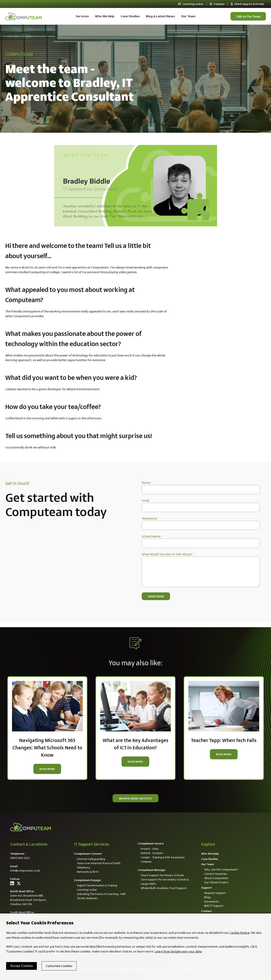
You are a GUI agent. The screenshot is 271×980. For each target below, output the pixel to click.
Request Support (215, 893)
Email (145, 500)
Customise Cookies (59, 966)
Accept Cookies (21, 966)
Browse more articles (135, 798)
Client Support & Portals (247, 4)
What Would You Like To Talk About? (168, 554)
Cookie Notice (240, 933)
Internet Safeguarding (91, 859)
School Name (152, 536)
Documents (211, 901)
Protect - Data (150, 849)
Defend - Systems (152, 853)
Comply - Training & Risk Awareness (163, 857)
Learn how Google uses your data (178, 951)
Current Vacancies (216, 874)
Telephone (150, 518)
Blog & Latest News (160, 16)
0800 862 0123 (20, 858)
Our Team (188, 16)
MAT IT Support (214, 906)
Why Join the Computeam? (221, 869)
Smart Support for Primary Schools (162, 875)
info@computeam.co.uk (25, 870)
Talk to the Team (248, 16)
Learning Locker (191, 4)
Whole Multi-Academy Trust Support (164, 888)
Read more (47, 769)
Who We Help (105, 16)
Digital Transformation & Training (97, 885)
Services (82, 16)
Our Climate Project (216, 882)
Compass (217, 4)
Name (147, 483)
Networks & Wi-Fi (88, 872)
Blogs (208, 897)
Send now (156, 596)
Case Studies (130, 16)
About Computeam (216, 878)
